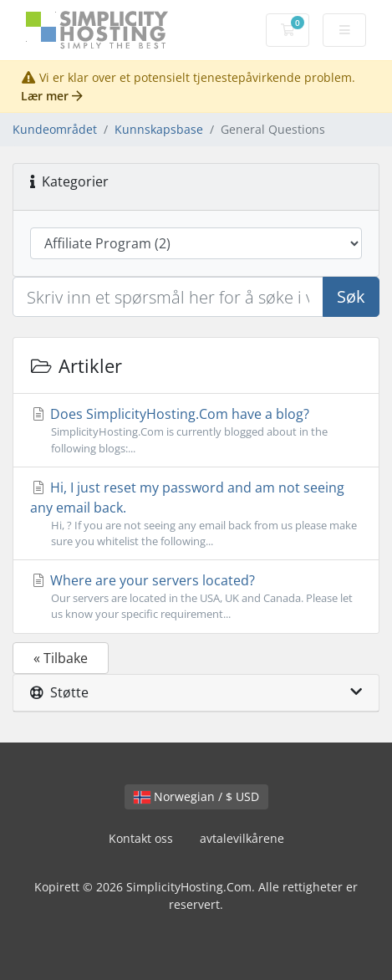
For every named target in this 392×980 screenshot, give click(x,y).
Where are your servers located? (196, 597)
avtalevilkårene (242, 838)
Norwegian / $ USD (196, 796)
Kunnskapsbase (159, 129)
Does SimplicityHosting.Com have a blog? (196, 430)
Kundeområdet (55, 129)
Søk (351, 296)
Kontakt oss (141, 838)
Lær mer (52, 96)
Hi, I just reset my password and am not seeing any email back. (196, 514)
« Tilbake (61, 658)
